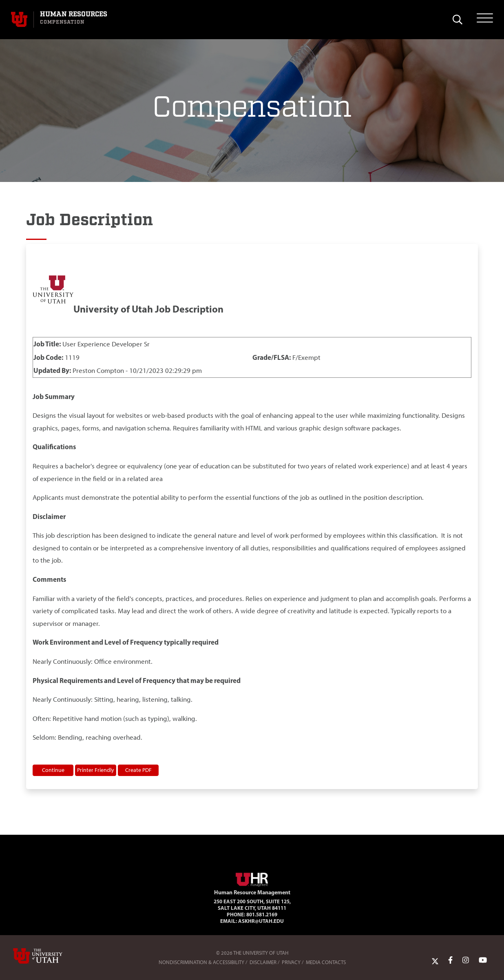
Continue (53, 770)
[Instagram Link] (466, 960)
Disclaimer (263, 962)
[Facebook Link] (450, 960)
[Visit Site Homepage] (252, 878)
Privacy (291, 962)
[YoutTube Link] (483, 960)
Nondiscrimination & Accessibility (201, 962)
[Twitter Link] (435, 960)
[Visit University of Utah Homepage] (19, 20)
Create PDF (138, 770)
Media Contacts (326, 962)
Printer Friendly (96, 770)
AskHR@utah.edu (261, 921)
